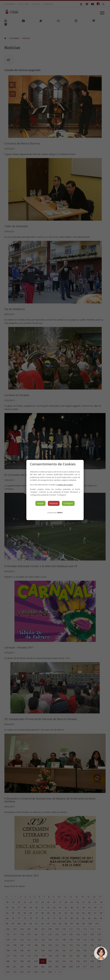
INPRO (60, 513)
